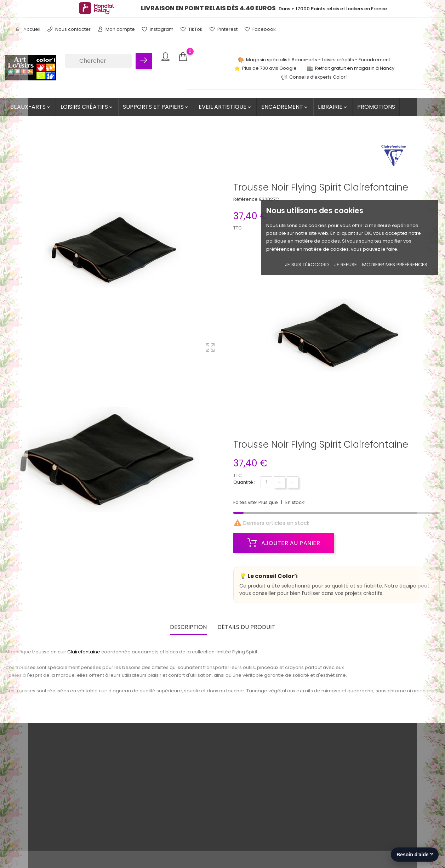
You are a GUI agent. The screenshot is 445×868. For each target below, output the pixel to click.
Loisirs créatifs (87, 107)
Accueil (28, 29)
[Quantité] (266, 482)
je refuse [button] (346, 265)
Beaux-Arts (31, 107)
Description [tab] (188, 626)
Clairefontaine (84, 651)
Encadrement (285, 107)
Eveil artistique (225, 107)
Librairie (333, 107)
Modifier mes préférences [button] (395, 265)
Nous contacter (69, 29)
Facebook (260, 29)
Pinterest (224, 29)
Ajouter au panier (284, 543)
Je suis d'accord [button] (307, 265)
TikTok (192, 29)
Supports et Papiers (156, 107)
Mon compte (116, 29)
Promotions (376, 107)
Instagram (158, 29)
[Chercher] (98, 61)
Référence (246, 199)
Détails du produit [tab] (246, 626)
